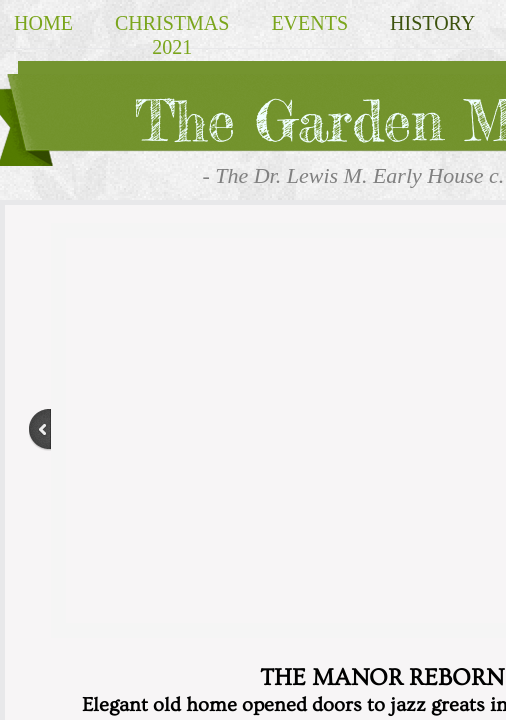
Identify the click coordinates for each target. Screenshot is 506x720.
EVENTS (309, 23)
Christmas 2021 (172, 35)
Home (43, 23)
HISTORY (432, 23)
